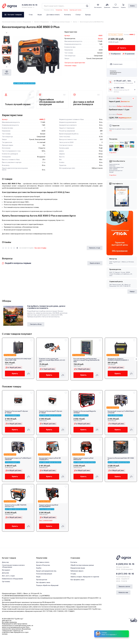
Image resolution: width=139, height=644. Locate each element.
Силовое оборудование (42, 22)
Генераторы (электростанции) (61, 22)
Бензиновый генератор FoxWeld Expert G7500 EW (121, 412)
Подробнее (113, 153)
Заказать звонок (124, 587)
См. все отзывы (40, 248)
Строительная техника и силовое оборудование (17, 22)
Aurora (75, 22)
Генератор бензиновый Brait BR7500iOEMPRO (49, 506)
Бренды (88, 15)
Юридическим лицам (78, 568)
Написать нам (123, 592)
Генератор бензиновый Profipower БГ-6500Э (51, 412)
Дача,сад (5, 562)
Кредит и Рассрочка (43, 565)
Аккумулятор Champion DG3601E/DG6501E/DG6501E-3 (118, 359)
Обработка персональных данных (82, 565)
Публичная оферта (77, 571)
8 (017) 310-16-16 (125, 574)
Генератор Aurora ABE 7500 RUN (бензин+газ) (16, 506)
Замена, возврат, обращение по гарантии (85, 577)
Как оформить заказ (43, 582)
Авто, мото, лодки (8, 576)
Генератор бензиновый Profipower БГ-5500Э (16, 412)
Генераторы (59, 10)
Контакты (68, 15)
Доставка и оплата (53, 15)
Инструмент (6, 570)
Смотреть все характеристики (75, 63)
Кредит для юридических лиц (46, 571)
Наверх (132, 292)
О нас (31, 15)
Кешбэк (39, 568)
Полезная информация (44, 574)
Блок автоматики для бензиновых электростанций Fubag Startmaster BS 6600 (86, 360)
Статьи (78, 15)
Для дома (5, 573)
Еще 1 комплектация (46, 520)
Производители (42, 580)
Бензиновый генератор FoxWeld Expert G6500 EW (18, 459)
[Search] (87, 6)
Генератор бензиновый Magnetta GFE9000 (85, 412)
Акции (40, 15)
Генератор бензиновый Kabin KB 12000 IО (121, 459)
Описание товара (70, 66)
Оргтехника (6, 582)
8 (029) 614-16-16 (125, 564)
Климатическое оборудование (12, 579)
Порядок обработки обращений (47, 585)
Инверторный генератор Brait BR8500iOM (83, 459)
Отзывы (73, 574)
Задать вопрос (95, 263)
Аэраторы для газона (75, 10)
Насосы (66, 10)
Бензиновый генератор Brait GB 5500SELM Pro (50, 459)
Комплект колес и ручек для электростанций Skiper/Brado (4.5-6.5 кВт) (52, 360)
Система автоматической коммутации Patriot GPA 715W (18, 359)
